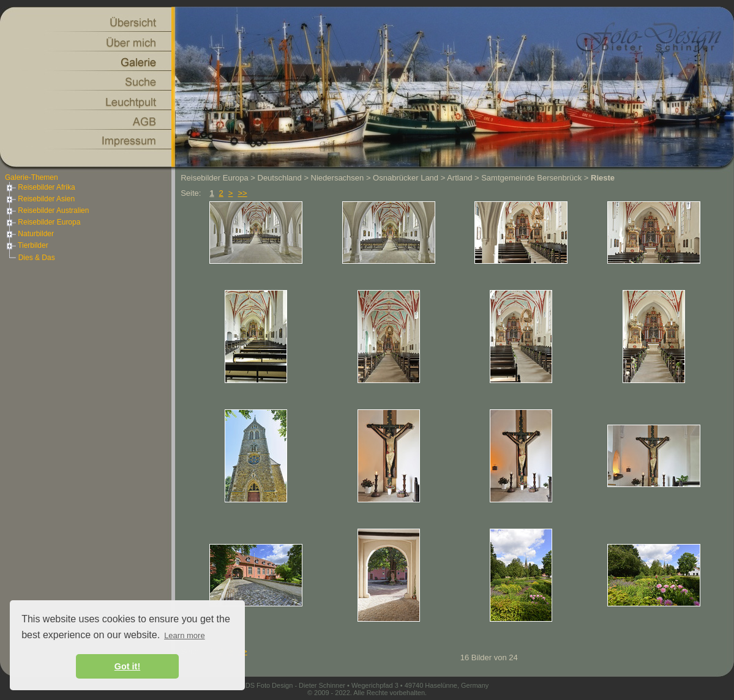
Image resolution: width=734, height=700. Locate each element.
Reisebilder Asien (40, 199)
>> (242, 193)
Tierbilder (27, 245)
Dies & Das (37, 258)
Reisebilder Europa (43, 222)
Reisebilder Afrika (40, 187)
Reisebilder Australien (47, 210)
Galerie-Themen (32, 177)
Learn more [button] (184, 635)
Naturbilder (29, 234)
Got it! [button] (127, 666)
